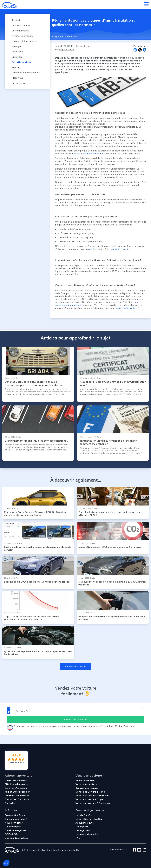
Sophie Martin (67, 50)
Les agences (83, 830)
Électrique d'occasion (17, 799)
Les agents (82, 826)
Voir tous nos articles (76, 666)
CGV (8, 834)
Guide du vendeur (86, 780)
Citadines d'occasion (17, 784)
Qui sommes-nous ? (16, 819)
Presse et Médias (15, 815)
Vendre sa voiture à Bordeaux (93, 803)
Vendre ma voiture (86, 784)
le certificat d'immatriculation (90, 154)
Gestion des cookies (16, 838)
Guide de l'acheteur (16, 780)
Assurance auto (85, 823)
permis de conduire (120, 249)
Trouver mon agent (87, 788)
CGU (16, 834)
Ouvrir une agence (15, 830)
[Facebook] (134, 850)
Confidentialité (72, 850)
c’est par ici (129, 726)
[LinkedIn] (144, 850)
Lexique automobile (87, 834)
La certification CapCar (89, 819)
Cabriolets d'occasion (17, 795)
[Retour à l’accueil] (10, 5)
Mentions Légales (52, 850)
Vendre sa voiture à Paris (90, 792)
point (91, 249)
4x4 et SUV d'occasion (18, 792)
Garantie (10, 803)
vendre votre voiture (126, 308)
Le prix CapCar (84, 815)
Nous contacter (14, 823)
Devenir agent (13, 826)
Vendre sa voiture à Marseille (92, 795)
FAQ (78, 838)
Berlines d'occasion (16, 788)
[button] (6, 863)
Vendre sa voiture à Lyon (90, 799)
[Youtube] (139, 850)
